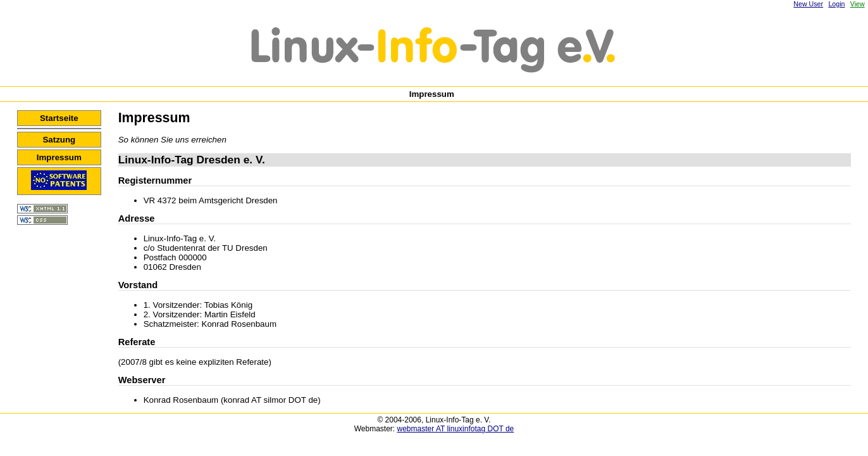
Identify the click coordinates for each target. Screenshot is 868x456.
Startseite (59, 118)
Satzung (59, 140)
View (858, 4)
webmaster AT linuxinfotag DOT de (456, 429)
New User (808, 4)
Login (836, 4)
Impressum (59, 157)
